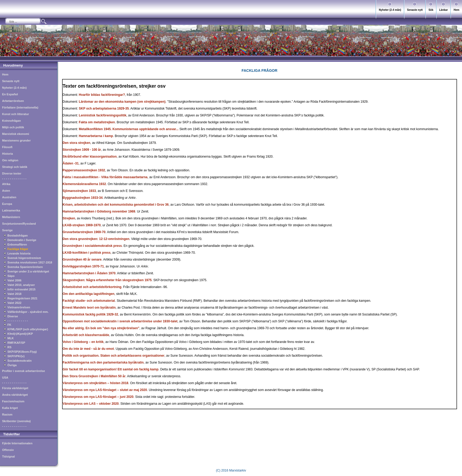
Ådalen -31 (71, 163)
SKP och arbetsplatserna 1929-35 (104, 109)
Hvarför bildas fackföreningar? (102, 95)
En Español (10, 94)
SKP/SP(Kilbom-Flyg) (22, 352)
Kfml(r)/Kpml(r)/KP (20, 334)
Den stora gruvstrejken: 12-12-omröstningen (96, 239)
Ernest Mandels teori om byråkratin (89, 308)
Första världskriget (15, 388)
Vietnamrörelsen (19, 307)
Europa (7, 204)
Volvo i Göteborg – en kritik (83, 342)
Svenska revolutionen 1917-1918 (30, 262)
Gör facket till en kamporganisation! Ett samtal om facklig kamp (111, 369)
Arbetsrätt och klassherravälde (86, 335)
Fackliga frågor (18, 249)
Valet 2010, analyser (21, 285)
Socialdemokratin (20, 361)
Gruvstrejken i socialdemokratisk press (92, 246)
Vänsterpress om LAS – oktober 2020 (91, 404)
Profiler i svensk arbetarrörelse (24, 371)
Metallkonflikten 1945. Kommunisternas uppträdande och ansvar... (129, 129)
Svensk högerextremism (24, 258)
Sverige (7, 230)
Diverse (13, 316)
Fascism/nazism (13, 401)
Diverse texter (12, 173)
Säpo (11, 276)
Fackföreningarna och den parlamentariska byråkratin (103, 362)
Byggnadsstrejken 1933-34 (83, 198)
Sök (431, 10)
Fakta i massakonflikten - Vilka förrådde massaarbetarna (105, 177)
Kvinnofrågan (11, 121)
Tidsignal (8, 456)
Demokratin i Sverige (22, 240)
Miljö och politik (13, 127)
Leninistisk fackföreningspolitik (102, 115)
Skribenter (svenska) (16, 421)
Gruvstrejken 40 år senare (82, 260)
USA (5, 378)
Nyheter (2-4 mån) (390, 10)
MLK (11, 338)
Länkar (444, 10)
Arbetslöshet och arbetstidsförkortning (92, 287)
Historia (8, 154)
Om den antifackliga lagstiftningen (88, 294)
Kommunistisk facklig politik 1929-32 (90, 314)
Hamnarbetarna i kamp (96, 136)
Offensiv (8, 450)
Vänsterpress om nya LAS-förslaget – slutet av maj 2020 (105, 390)
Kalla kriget (10, 408)
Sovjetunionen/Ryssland (19, 224)
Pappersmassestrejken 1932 (84, 170)
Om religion (10, 160)
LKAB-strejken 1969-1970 (82, 225)
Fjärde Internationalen (17, 443)
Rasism (7, 414)
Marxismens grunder (16, 140)
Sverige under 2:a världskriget (28, 271)
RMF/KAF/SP (16, 343)
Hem (456, 10)
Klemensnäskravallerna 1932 (84, 184)
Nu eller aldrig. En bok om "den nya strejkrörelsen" (101, 328)
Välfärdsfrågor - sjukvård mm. (28, 312)
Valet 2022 (14, 303)
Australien (9, 197)
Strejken (69, 218)
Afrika (6, 184)
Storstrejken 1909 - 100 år (82, 150)
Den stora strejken (76, 143)
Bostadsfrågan (18, 235)
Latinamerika (11, 210)
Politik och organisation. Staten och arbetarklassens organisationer (113, 356)
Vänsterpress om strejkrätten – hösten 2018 (95, 383)
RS (9, 347)
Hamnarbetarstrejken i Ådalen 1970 (89, 273)
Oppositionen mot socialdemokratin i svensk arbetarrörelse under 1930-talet (120, 321)
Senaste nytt (415, 10)
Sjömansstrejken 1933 (79, 191)
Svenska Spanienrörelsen (25, 267)
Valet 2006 (14, 280)
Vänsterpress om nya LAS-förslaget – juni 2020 (98, 397)
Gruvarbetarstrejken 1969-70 (84, 232)
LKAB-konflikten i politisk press (87, 253)
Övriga (12, 365)
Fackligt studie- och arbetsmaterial (89, 301)
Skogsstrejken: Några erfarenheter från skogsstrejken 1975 (107, 280)
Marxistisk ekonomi (16, 134)
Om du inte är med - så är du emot (88, 349)
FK (9, 325)
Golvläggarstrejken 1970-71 (83, 266)
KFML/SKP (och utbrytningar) (28, 329)
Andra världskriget (15, 395)
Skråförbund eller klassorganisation (90, 157)
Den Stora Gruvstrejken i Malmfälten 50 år (94, 376)
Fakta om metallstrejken (97, 122)
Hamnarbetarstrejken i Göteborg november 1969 (99, 211)
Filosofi (7, 147)
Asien (6, 191)
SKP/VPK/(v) (16, 356)
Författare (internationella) (20, 107)
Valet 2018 (14, 294)
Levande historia (19, 253)
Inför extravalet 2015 (21, 289)
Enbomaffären (17, 244)
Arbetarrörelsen (13, 101)
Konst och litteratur (15, 114)
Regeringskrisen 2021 (22, 298)
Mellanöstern (11, 217)
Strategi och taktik (15, 167)
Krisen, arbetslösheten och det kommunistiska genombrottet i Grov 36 (116, 205)
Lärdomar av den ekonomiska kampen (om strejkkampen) (122, 102)
